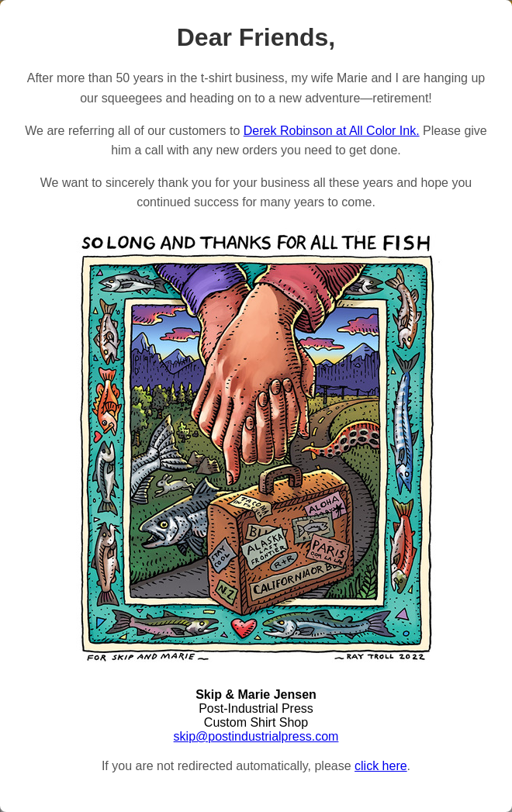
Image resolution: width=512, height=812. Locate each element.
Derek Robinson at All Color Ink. (332, 131)
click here (381, 766)
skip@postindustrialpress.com (256, 736)
